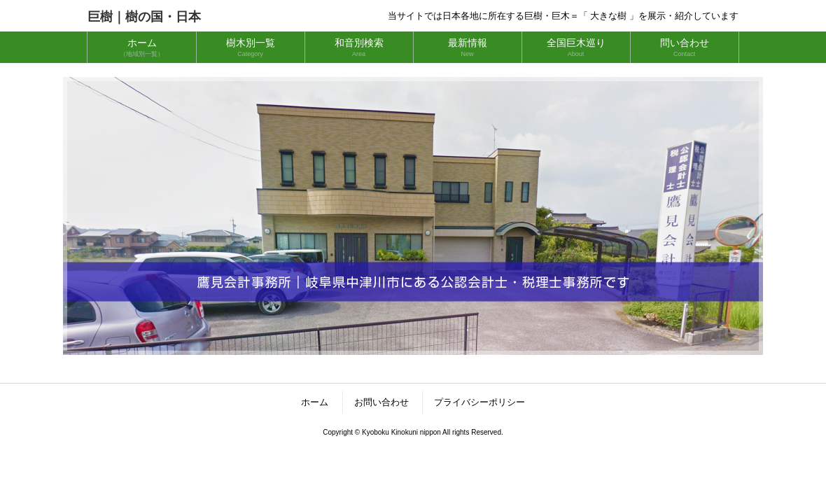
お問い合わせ (381, 402)
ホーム (315, 402)
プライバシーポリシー (479, 402)
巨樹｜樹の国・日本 (144, 17)
